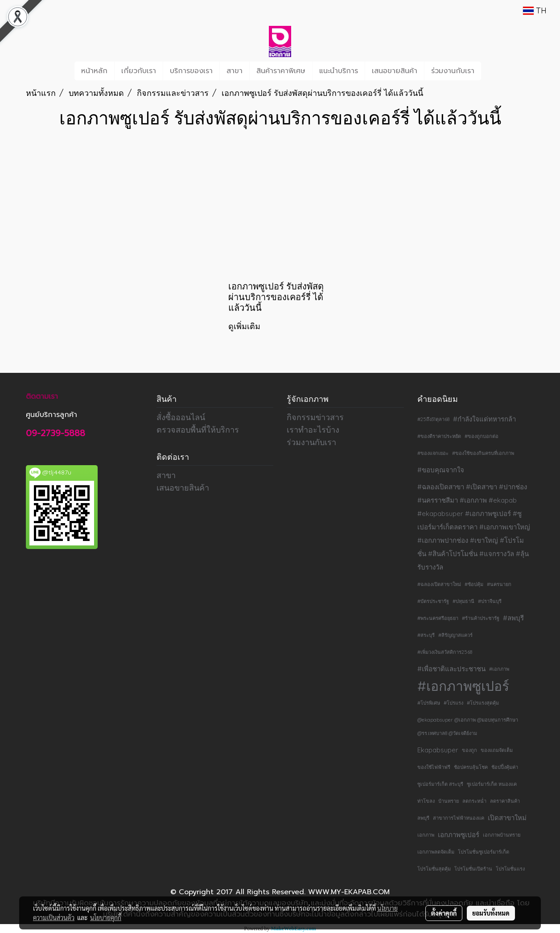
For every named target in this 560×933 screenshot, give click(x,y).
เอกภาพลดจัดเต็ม (436, 852)
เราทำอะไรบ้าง (313, 430)
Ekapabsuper (438, 750)
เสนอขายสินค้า (395, 71)
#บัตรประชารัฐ (433, 601)
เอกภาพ (426, 835)
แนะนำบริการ (339, 71)
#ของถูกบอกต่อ (482, 436)
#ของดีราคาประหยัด (439, 436)
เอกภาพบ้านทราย (502, 835)
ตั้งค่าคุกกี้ (444, 913)
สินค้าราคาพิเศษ (281, 71)
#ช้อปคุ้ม (474, 584)
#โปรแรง (453, 703)
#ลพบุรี (513, 618)
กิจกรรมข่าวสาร (315, 417)
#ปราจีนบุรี (490, 601)
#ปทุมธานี (463, 601)
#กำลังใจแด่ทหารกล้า (484, 419)
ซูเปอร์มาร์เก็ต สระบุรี (440, 784)
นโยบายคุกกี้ (106, 917)
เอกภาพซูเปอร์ (459, 835)
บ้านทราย (449, 801)
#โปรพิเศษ (429, 703)
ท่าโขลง (426, 801)
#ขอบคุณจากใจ (441, 470)
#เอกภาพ (499, 669)
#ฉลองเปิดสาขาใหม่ (439, 584)
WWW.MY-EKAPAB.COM (349, 892)
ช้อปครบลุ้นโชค (471, 767)
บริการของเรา (191, 71)
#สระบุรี (426, 635)
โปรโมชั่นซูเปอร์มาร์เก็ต (484, 852)
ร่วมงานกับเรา (453, 71)
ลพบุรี (423, 818)
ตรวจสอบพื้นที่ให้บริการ (198, 430)
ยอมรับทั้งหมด (491, 913)
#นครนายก (499, 584)
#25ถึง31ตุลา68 (433, 419)
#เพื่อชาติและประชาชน (451, 669)
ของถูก (469, 750)
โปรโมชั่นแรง (510, 869)
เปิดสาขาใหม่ (507, 818)
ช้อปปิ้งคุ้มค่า (505, 767)
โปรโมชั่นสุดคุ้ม (434, 869)
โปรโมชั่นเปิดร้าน (473, 869)
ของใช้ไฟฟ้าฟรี (434, 767)
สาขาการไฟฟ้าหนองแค (459, 818)
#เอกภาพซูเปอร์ (463, 686)
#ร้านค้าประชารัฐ (481, 618)
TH (535, 10)
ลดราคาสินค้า (505, 801)
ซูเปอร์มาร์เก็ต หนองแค (492, 784)
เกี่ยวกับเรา (139, 71)
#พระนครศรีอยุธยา (438, 618)
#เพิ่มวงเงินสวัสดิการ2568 (445, 652)
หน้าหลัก (94, 71)
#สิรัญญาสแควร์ (455, 635)
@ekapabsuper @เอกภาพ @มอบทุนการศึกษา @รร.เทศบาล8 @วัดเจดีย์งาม (468, 727)
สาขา (235, 71)
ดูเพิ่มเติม (245, 326)
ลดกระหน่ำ (474, 801)
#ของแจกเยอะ (433, 453)
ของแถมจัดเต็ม (497, 750)
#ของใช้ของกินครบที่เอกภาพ (483, 453)
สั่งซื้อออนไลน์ (181, 417)
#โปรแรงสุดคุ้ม (483, 703)
